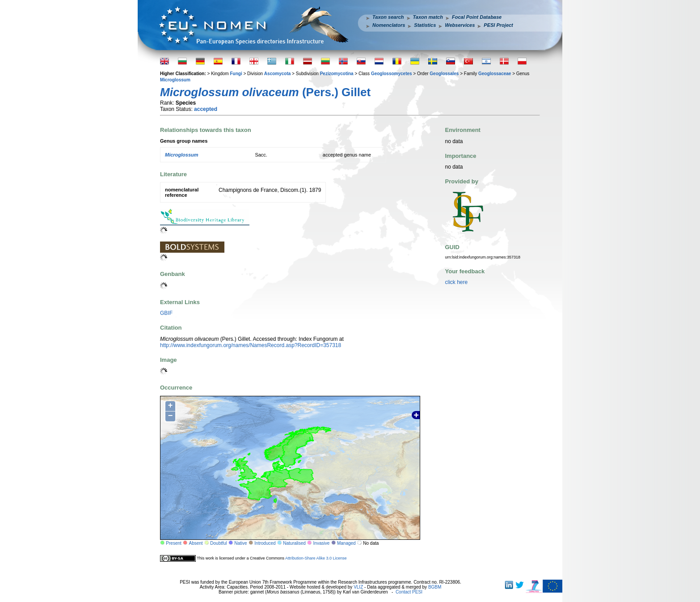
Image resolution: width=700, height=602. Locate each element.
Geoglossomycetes (392, 74)
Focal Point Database (477, 17)
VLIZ (358, 587)
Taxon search (388, 17)
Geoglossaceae (495, 74)
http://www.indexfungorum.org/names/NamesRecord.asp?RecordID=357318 (251, 345)
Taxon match (428, 17)
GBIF (166, 313)
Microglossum (175, 80)
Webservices (460, 25)
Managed (346, 543)
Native (240, 543)
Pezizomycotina (337, 74)
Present (173, 543)
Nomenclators (389, 25)
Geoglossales (444, 74)
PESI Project (498, 25)
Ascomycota (277, 74)
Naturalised (294, 543)
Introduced (265, 543)
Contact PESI (409, 592)
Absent (196, 543)
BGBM (435, 587)
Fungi (236, 74)
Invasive (322, 543)
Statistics (425, 25)
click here (457, 282)
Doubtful (218, 543)
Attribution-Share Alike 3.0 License (316, 558)
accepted (206, 109)
